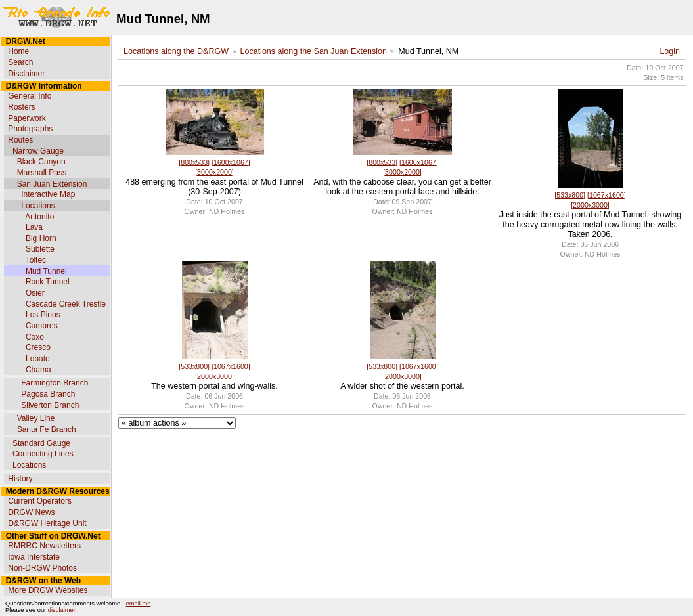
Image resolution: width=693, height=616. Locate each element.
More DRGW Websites (48, 590)
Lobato (38, 359)
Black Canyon (41, 162)
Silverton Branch (50, 405)
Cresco (38, 347)
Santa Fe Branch (47, 429)
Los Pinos (43, 315)
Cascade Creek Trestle (66, 304)
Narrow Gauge (38, 151)
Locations (38, 206)
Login (670, 51)
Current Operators (40, 501)
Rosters (21, 107)
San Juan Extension (52, 184)
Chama (38, 370)
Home (18, 51)
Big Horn (41, 238)
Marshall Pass (42, 173)
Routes (20, 140)
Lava (34, 227)
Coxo (35, 337)
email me (139, 604)
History (20, 479)
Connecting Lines (43, 454)
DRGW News (31, 512)
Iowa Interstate (34, 557)
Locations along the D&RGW (176, 51)
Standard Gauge (41, 443)
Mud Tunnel (46, 271)
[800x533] (194, 162)
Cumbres (42, 326)
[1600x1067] (231, 162)
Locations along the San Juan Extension (314, 51)
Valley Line (36, 418)
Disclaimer (26, 74)
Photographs (30, 129)
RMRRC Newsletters (44, 546)
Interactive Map (48, 194)
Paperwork (27, 118)
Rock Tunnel (48, 282)
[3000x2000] (214, 172)
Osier (35, 293)
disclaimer (61, 610)
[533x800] (570, 195)
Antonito (39, 217)
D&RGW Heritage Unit (47, 523)
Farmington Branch (55, 383)
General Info (30, 96)
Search (20, 62)
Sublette (40, 249)
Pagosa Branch (48, 394)
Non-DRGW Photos (42, 568)
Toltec (36, 260)
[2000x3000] (590, 205)
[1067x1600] (607, 195)
